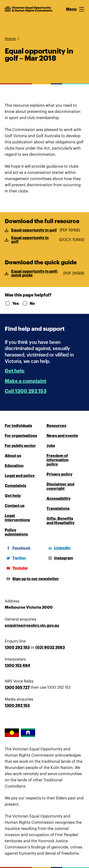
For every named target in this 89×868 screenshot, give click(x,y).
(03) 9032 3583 (50, 647)
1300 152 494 (17, 666)
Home (10, 39)
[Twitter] (15, 558)
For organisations (21, 436)
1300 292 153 (17, 647)
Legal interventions (17, 518)
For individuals (18, 426)
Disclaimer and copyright (60, 487)
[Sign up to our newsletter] (32, 579)
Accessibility (59, 499)
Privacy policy (59, 474)
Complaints (15, 486)
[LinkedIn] (59, 548)
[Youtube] (16, 568)
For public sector (20, 446)
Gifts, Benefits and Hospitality (61, 521)
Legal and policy (20, 476)
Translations (58, 509)
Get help (15, 371)
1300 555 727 (17, 687)
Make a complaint (26, 381)
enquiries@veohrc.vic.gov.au (32, 626)
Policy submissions (16, 532)
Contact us (15, 506)
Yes (12, 304)
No (28, 304)
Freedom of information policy (58, 460)
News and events (62, 436)
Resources (56, 426)
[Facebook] (18, 548)
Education (14, 466)
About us (13, 456)
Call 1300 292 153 (26, 391)
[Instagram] (60, 558)
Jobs (51, 446)
